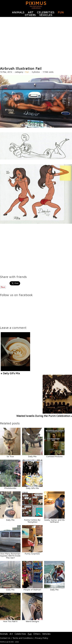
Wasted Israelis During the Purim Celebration (43, 416)
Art (31, 12)
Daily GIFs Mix (32, 488)
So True (10, 456)
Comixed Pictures (54, 456)
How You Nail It (10, 621)
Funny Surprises (32, 554)
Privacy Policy (42, 638)
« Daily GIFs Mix (10, 373)
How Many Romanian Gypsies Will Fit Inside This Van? (10, 556)
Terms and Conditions (23, 638)
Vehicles (46, 15)
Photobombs (10, 488)
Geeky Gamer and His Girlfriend (54, 521)
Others (30, 15)
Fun (61, 12)
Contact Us (5, 638)
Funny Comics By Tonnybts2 (32, 521)
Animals (18, 12)
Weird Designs (32, 621)
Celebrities (46, 12)
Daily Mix (32, 456)
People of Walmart (32, 590)
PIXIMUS (36, 3)
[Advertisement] (36, 42)
